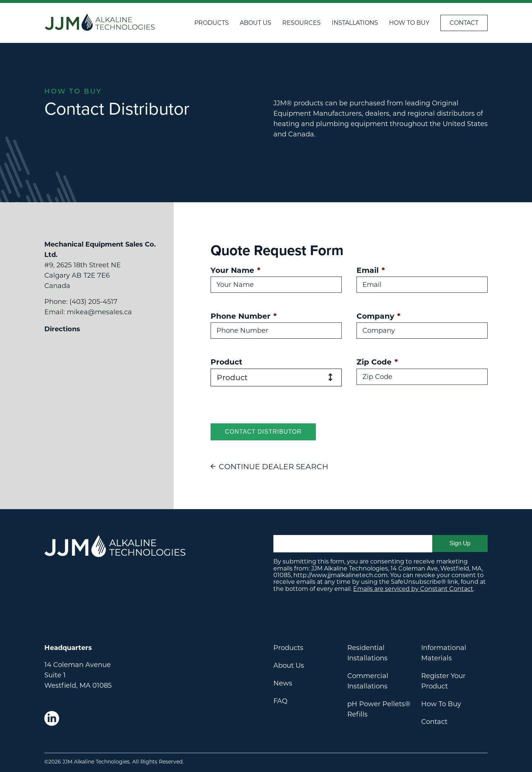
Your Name (236, 270)
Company (378, 316)
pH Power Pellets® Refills (379, 709)
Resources (301, 23)
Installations (355, 23)
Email (371, 270)
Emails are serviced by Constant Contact (413, 589)
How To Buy (409, 23)
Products (212, 23)
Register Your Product (443, 681)
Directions (62, 329)
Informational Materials (444, 653)
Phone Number (244, 316)
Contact (464, 23)
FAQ (280, 701)
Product (226, 362)
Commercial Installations (368, 681)
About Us (255, 23)
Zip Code (377, 362)
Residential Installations (367, 653)
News (283, 683)
